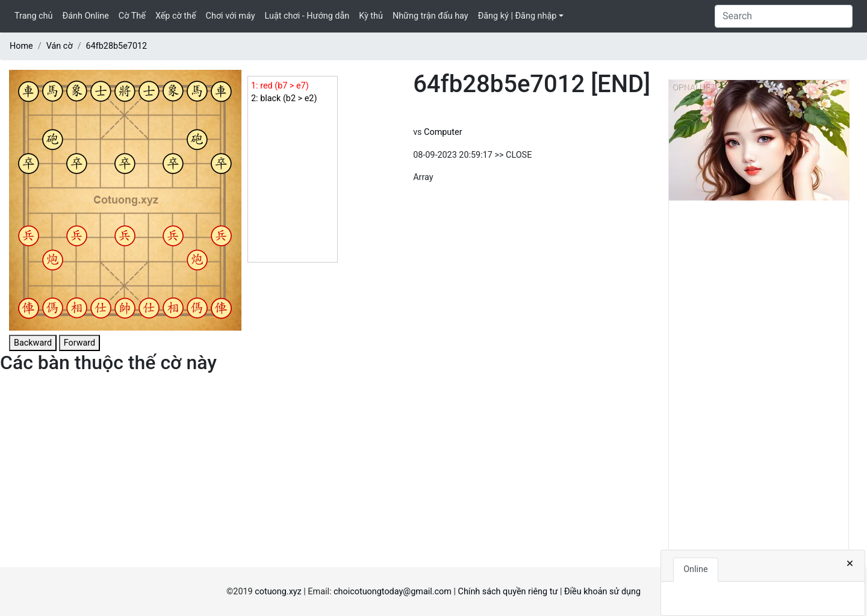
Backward (33, 343)
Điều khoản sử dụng (602, 592)
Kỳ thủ (371, 16)
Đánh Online (85, 16)
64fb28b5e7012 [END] (532, 84)
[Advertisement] (759, 386)
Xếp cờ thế (176, 16)
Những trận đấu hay (430, 16)
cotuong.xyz (278, 592)
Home (21, 46)
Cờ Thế (132, 16)
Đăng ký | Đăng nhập (517, 16)
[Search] (784, 16)
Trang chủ (33, 16)
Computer (443, 132)
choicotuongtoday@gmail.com (393, 592)
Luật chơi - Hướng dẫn (307, 16)
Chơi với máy (231, 16)
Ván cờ (60, 46)
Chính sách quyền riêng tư (508, 592)
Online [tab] (695, 569)
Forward (80, 343)
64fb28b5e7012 (117, 46)
